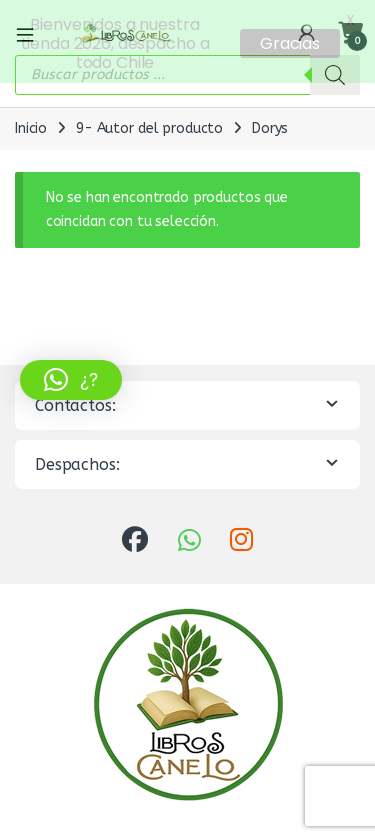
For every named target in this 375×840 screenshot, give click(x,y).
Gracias (290, 43)
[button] (71, 380)
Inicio (31, 124)
